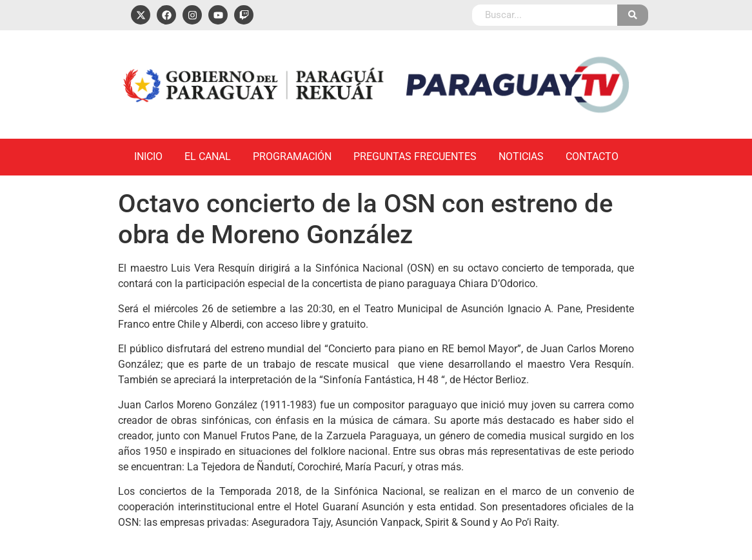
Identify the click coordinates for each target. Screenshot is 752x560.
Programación (292, 156)
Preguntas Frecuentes (415, 156)
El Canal (208, 156)
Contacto (592, 156)
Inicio (148, 156)
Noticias (521, 156)
